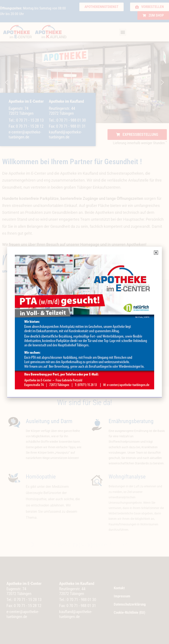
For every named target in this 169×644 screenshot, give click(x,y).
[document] (84, 322)
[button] (156, 253)
